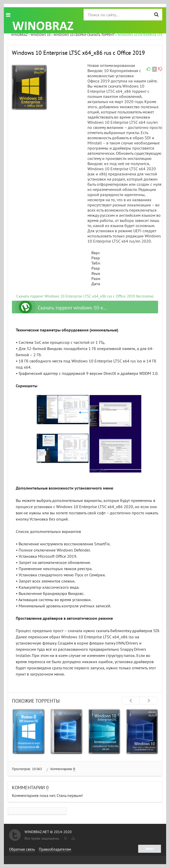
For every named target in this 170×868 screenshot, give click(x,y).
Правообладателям (55, 849)
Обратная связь (22, 849)
